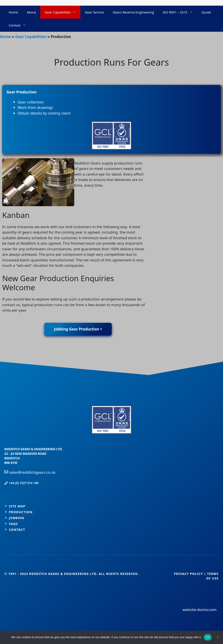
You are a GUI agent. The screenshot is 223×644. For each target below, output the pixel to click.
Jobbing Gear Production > (78, 329)
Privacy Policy (188, 574)
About (31, 12)
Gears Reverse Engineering (133, 12)
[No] (218, 637)
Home (13, 12)
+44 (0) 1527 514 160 (24, 483)
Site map (17, 506)
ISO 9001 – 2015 (180, 12)
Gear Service (94, 12)
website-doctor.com (199, 610)
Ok (208, 637)
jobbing (17, 518)
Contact (19, 25)
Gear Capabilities (63, 12)
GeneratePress (138, 351)
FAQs (13, 524)
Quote (206, 12)
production (21, 512)
